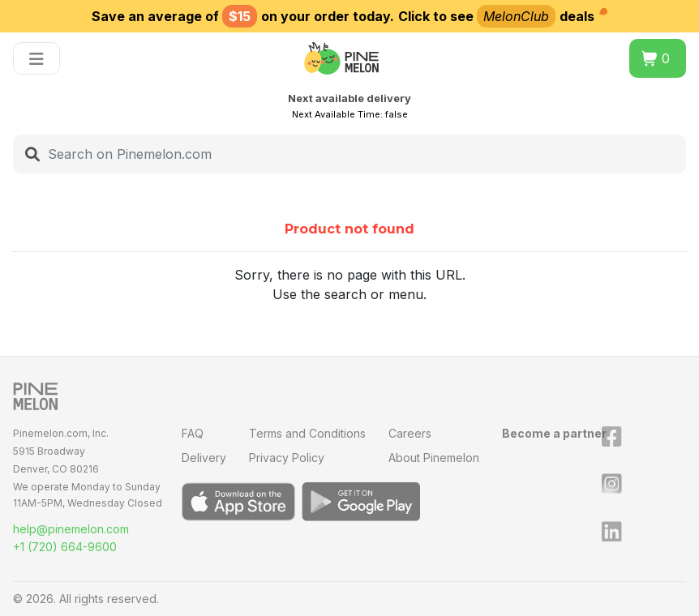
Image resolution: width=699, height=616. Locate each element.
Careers (410, 433)
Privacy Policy (287, 458)
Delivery (204, 458)
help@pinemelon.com (71, 529)
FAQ (193, 433)
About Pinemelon (434, 458)
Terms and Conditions (307, 433)
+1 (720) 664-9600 (65, 547)
